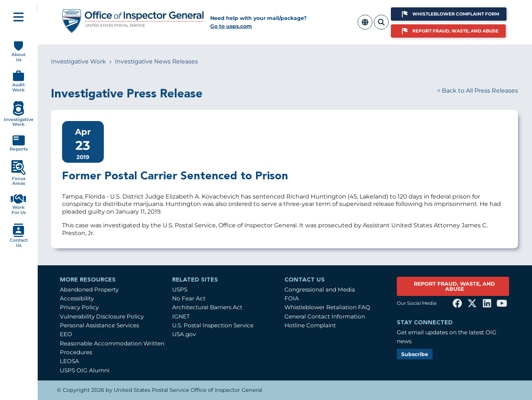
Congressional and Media (320, 289)
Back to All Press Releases (480, 91)
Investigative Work (79, 61)
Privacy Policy (79, 307)
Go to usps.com (231, 26)
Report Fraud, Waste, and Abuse (455, 31)
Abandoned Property (89, 289)
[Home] (133, 30)
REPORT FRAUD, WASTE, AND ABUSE (454, 286)
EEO (66, 334)
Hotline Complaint (310, 325)
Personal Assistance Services (99, 325)
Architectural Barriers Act (207, 307)
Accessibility (77, 298)
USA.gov (184, 334)
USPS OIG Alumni (85, 370)
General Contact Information (325, 316)
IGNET (181, 316)
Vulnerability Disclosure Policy (102, 316)
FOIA (292, 298)
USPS (180, 289)
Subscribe (415, 354)
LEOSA (69, 361)
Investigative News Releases (156, 61)
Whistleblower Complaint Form (456, 14)
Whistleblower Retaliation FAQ (327, 307)
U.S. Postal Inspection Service (213, 325)
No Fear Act (189, 298)
